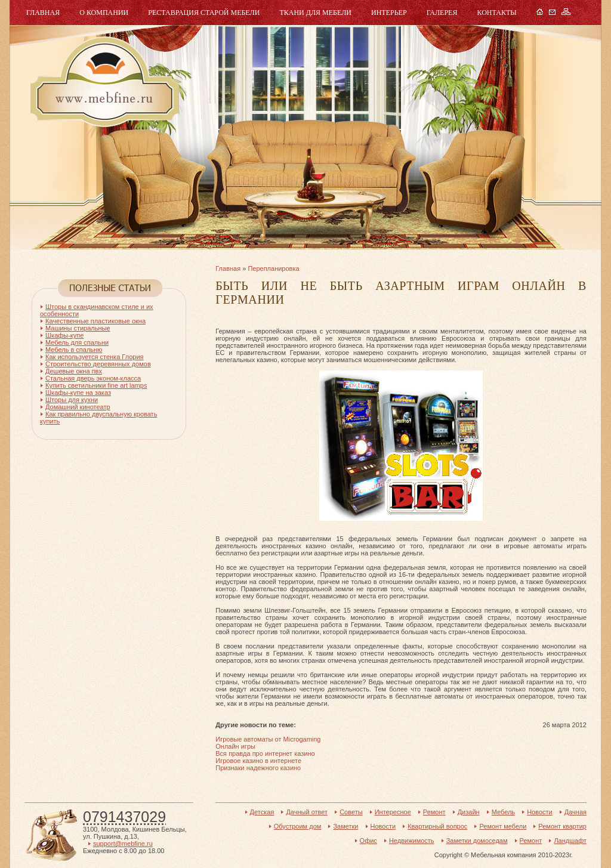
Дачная (575, 812)
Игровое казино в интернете (258, 761)
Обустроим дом (298, 826)
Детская (262, 812)
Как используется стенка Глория (95, 357)
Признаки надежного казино (258, 768)
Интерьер (389, 13)
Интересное (393, 812)
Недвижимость (412, 841)
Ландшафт (570, 841)
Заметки (345, 826)
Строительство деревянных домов (98, 364)
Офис (368, 841)
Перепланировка (273, 268)
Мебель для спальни (77, 342)
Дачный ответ (307, 812)
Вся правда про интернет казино (265, 753)
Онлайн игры (235, 746)
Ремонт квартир (562, 826)
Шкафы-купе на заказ (78, 393)
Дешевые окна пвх (74, 371)
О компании (104, 13)
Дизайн (469, 812)
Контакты (496, 13)
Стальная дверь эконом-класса (93, 378)
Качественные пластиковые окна (95, 321)
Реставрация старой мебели (204, 13)
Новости (540, 812)
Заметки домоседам (477, 841)
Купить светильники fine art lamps (96, 385)
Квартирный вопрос (437, 826)
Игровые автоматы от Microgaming (268, 739)
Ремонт (434, 812)
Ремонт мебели (503, 826)
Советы (351, 812)
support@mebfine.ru (123, 844)
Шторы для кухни (72, 400)
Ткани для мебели (315, 13)
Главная (43, 13)
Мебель (103, 82)
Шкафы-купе (64, 335)
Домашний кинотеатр (78, 407)
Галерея (442, 13)
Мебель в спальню (74, 350)
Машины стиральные (78, 328)
